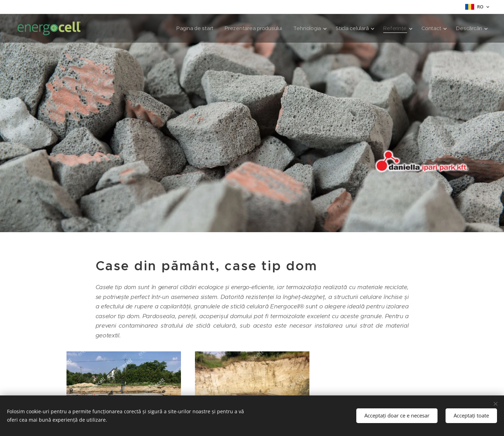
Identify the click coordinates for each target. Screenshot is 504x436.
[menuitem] (190, 28)
